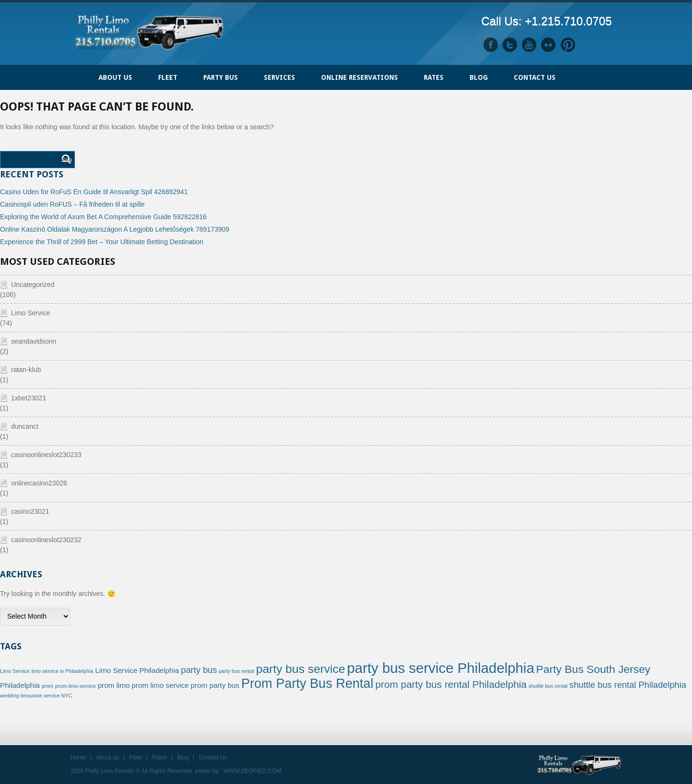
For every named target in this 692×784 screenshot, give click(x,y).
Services (279, 77)
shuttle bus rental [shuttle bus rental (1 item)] (548, 686)
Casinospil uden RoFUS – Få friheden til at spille (72, 204)
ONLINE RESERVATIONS (359, 77)
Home (78, 72)
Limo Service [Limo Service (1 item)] (15, 671)
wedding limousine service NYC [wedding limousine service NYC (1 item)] (36, 696)
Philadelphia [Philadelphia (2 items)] (20, 685)
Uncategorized (33, 285)
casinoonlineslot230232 (46, 540)
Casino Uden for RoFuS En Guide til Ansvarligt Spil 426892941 (94, 192)
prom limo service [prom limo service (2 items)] (160, 685)
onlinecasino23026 (39, 483)
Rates (434, 77)
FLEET (168, 77)
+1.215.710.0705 (568, 21)
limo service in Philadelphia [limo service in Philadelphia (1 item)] (62, 671)
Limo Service (31, 313)
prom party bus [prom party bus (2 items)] (215, 685)
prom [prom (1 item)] (48, 686)
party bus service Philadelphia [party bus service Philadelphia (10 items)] (441, 668)
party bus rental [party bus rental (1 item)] (236, 671)
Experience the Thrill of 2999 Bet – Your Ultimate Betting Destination (102, 242)
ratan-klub (26, 370)
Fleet (135, 758)
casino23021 (30, 511)
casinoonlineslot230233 (46, 455)
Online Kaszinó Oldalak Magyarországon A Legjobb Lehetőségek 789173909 (115, 229)
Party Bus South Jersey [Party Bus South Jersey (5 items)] (593, 669)
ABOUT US (115, 77)
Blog (479, 77)
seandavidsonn (34, 341)
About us (107, 758)
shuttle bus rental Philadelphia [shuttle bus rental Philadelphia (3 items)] (628, 685)
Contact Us (535, 77)
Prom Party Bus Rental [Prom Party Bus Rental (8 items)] (307, 684)
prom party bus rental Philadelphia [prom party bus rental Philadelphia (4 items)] (451, 684)
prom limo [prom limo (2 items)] (114, 685)
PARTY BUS (221, 77)
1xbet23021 (29, 398)
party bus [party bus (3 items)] (199, 670)
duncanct (25, 426)
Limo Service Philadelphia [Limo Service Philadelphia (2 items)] (137, 670)
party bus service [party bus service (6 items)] (301, 669)
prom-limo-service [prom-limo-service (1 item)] (76, 686)
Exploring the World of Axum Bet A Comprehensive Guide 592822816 (103, 217)
